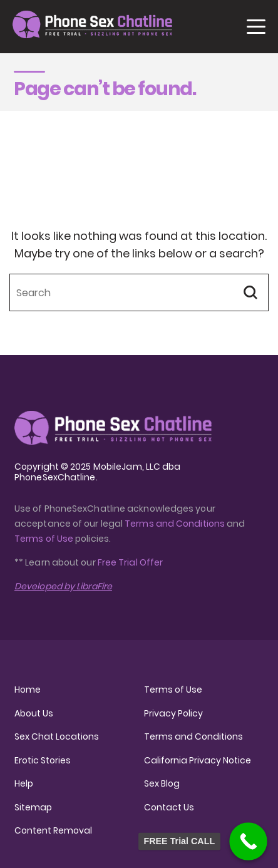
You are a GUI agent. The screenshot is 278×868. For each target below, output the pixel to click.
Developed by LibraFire (63, 586)
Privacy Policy (173, 713)
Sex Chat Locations (57, 736)
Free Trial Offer (130, 562)
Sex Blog (162, 783)
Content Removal (53, 830)
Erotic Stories (43, 760)
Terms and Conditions (175, 524)
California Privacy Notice (198, 760)
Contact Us (169, 807)
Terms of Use (45, 539)
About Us (34, 713)
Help (24, 783)
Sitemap (33, 807)
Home (28, 690)
